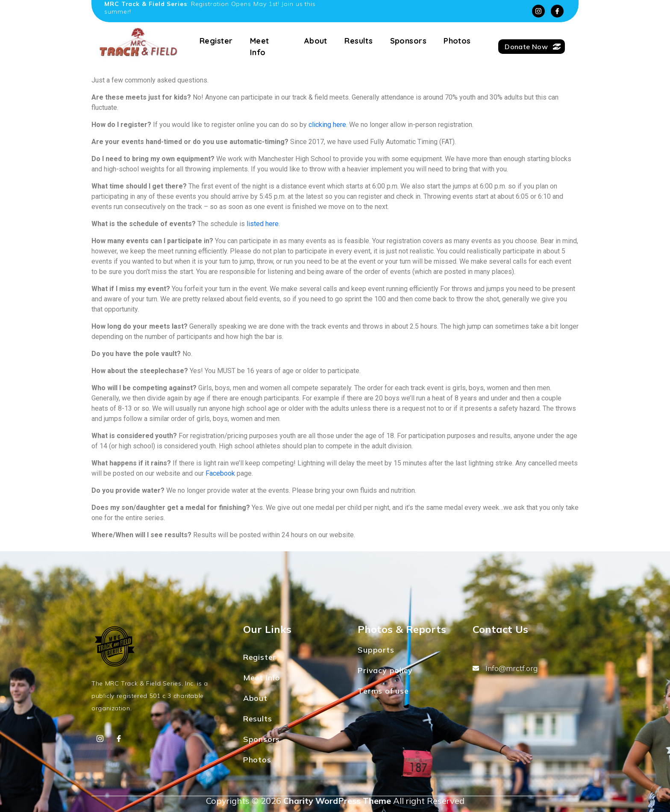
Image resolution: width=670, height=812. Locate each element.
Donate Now (533, 47)
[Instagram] (538, 11)
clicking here (327, 125)
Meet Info (260, 47)
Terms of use (383, 691)
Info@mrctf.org (505, 668)
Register (216, 41)
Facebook (220, 473)
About (316, 41)
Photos (457, 41)
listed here (263, 224)
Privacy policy (385, 670)
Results (359, 41)
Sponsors (408, 41)
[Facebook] (557, 11)
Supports (376, 650)
